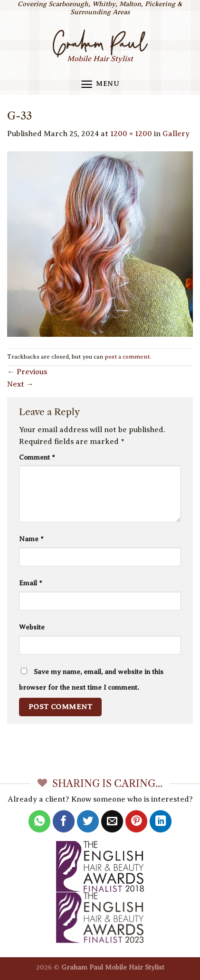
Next (20, 384)
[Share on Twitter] (88, 821)
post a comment (127, 357)
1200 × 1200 (131, 134)
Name (31, 539)
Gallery (176, 134)
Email (31, 583)
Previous (27, 372)
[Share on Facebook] (64, 821)
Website (32, 627)
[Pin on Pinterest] (137, 821)
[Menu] (100, 84)
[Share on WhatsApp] (40, 821)
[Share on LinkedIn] (161, 821)
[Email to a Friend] (112, 821)
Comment (37, 457)
